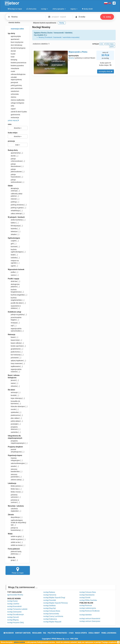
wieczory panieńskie (15, 475)
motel (11, 71)
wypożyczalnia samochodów (16, 330)
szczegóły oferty (106, 71)
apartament (14, 39)
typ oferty (11, 33)
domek (12, 51)
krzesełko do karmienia (14, 402)
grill (12, 244)
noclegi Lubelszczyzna (88, 608)
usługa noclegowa (16, 103)
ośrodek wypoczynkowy (15, 78)
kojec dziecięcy (16, 398)
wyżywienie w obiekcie (14, 307)
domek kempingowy (17, 48)
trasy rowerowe (16, 363)
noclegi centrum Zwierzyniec (90, 621)
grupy (13, 560)
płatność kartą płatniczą (15, 553)
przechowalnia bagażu (15, 318)
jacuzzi (13, 380)
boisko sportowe (17, 346)
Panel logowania (109, 633)
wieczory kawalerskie (15, 470)
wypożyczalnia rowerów (15, 370)
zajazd (12, 109)
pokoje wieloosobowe (16, 181)
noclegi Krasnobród (14, 606)
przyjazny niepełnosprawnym (18, 442)
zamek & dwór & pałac (17, 112)
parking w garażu (17, 208)
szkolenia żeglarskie (14, 510)
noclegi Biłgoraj (13, 620)
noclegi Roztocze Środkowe (89, 611)
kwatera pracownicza (17, 63)
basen (13, 337)
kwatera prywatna (16, 66)
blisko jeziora (16, 486)
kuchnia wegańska (17, 295)
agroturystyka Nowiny (15, 595)
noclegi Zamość (13, 617)
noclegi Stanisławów (87, 595)
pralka (13, 272)
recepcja (14, 323)
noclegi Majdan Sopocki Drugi (54, 598)
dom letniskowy (15, 45)
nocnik (13, 409)
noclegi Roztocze (86, 605)
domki (13, 156)
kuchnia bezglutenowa (16, 291)
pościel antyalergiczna (16, 450)
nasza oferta (81, 633)
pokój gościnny (15, 85)
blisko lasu (15, 489)
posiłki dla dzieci (17, 303)
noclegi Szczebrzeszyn (16, 614)
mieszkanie (13, 68)
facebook (9, 633)
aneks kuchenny (17, 220)
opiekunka (14, 412)
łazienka (14, 229)
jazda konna (15, 352)
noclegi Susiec (13, 601)
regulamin (37, 633)
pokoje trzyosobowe (15, 176)
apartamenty (15, 153)
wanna (13, 275)
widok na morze (17, 545)
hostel (12, 54)
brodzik (13, 395)
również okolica (13, 23)
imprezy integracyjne (15, 459)
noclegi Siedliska (49, 606)
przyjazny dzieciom (14, 428)
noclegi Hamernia (50, 595)
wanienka (14, 432)
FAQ (45, 633)
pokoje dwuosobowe (16, 165)
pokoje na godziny (17, 315)
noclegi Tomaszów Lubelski (17, 609)
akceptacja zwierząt (14, 189)
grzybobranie (15, 349)
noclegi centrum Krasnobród (90, 619)
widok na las (15, 542)
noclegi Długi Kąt (50, 608)
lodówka (14, 258)
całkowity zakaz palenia (15, 195)
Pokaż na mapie (18, 570)
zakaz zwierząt (16, 213)
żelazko (14, 234)
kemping (12, 60)
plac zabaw (15, 418)
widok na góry (16, 536)
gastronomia (14, 115)
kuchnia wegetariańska (16, 299)
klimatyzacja (15, 226)
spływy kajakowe (17, 361)
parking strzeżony (17, 205)
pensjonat (13, 82)
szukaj (107, 17)
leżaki (13, 255)
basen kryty (15, 340)
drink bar (14, 281)
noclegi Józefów (13, 604)
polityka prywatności (57, 633)
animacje (14, 392)
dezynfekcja (15, 517)
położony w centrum (14, 501)
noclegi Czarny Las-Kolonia (53, 616)
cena (10, 124)
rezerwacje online (16, 29)
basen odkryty (16, 343)
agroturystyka (14, 36)
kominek (14, 247)
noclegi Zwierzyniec (14, 612)
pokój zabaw (15, 421)
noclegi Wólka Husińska (88, 600)
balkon (13, 223)
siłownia (14, 386)
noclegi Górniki (85, 598)
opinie (112, 46)
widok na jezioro (17, 539)
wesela (13, 466)
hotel (11, 57)
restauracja (13, 117)
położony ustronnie (14, 496)
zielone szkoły (16, 480)
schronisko (13, 94)
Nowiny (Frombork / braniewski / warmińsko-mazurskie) (59, 37)
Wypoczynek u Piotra (78, 52)
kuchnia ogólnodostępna (17, 251)
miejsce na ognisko (14, 262)
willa (11, 106)
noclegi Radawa (49, 592)
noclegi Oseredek (50, 600)
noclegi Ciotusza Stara (88, 592)
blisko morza (15, 492)
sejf (12, 326)
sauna (13, 383)
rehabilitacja (15, 211)
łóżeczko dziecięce (18, 406)
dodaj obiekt (94, 633)
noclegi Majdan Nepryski (52, 622)
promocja (11, 141)
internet (14, 199)
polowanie (14, 358)
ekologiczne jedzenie (14, 285)
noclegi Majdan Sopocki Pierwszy (56, 603)
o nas (71, 633)
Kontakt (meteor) (23, 633)
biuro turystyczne (16, 42)
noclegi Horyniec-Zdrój (15, 623)
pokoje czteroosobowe (16, 160)
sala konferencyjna (18, 463)
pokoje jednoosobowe (16, 170)
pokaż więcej (13, 120)
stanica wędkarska (16, 100)
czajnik (13, 241)
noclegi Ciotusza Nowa (52, 611)
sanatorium (13, 91)
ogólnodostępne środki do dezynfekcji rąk (17, 522)
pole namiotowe (15, 88)
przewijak (14, 424)
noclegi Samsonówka (51, 614)
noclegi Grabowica (50, 619)
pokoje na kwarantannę (15, 529)
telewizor (14, 231)
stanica (12, 97)
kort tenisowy (16, 355)
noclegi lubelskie (86, 615)
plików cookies (19, 642)
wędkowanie (15, 366)
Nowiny (71, 58)
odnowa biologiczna (17, 74)
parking (13, 202)
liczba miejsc (13, 133)
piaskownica (15, 415)
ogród (13, 266)
